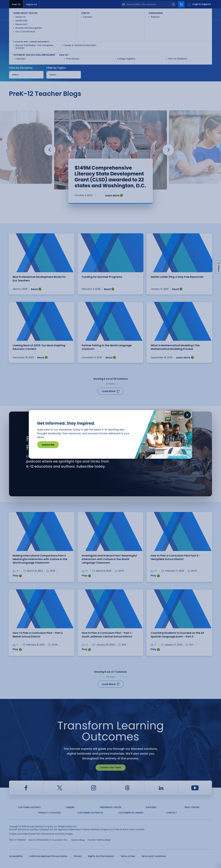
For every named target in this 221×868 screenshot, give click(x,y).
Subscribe (48, 445)
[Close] (187, 415)
